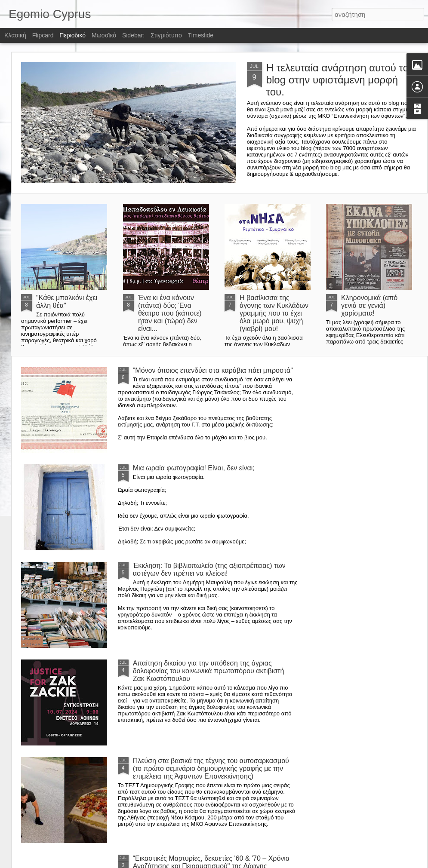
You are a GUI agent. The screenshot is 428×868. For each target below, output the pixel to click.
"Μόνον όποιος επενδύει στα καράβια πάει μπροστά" (213, 370)
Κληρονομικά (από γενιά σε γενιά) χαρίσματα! (369, 305)
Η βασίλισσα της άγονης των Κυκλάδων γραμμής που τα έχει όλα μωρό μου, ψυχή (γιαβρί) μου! (274, 313)
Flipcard (43, 35)
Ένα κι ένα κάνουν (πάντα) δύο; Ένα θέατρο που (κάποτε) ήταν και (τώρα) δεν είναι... (170, 313)
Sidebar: (133, 35)
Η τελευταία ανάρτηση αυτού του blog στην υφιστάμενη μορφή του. (340, 80)
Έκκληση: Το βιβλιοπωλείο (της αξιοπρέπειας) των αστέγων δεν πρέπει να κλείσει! (209, 569)
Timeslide (201, 35)
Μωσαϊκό (104, 35)
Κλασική (15, 35)
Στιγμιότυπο (166, 35)
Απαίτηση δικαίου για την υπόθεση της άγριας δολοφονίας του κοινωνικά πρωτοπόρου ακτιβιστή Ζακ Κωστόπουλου (209, 671)
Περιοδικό (72, 35)
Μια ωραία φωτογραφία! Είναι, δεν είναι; (194, 468)
